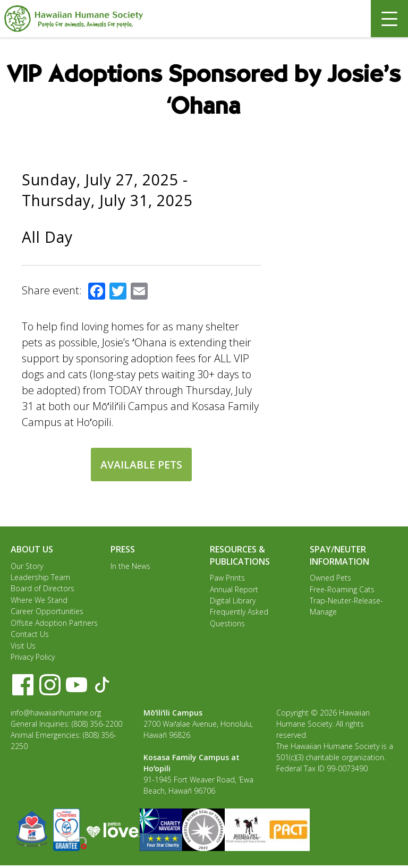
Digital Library (233, 601)
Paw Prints (227, 578)
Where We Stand (39, 601)
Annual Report (234, 589)
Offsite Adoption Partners (54, 624)
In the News (130, 566)
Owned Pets (330, 578)
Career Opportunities (47, 613)
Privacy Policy (33, 659)
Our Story (27, 566)
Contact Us (30, 636)
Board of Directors (42, 589)
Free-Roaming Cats (342, 589)
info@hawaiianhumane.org (56, 715)
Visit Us (23, 648)
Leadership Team (40, 578)
